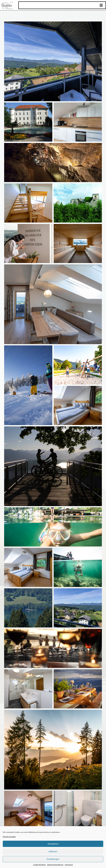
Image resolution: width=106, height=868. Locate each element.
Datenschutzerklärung (55, 865)
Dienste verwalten (9, 837)
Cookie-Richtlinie (39, 865)
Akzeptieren (53, 844)
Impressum (69, 865)
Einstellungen (53, 859)
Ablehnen (53, 851)
